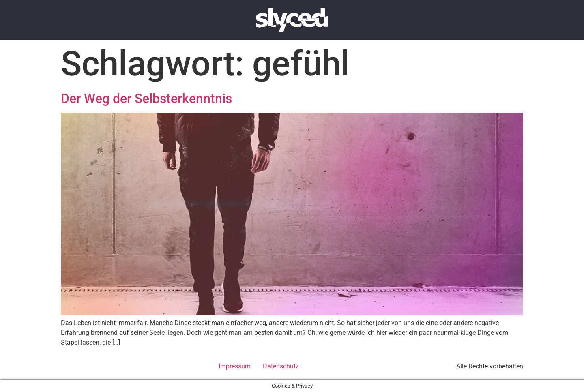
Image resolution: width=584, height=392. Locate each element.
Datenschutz (281, 366)
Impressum (235, 366)
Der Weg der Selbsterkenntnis (146, 99)
